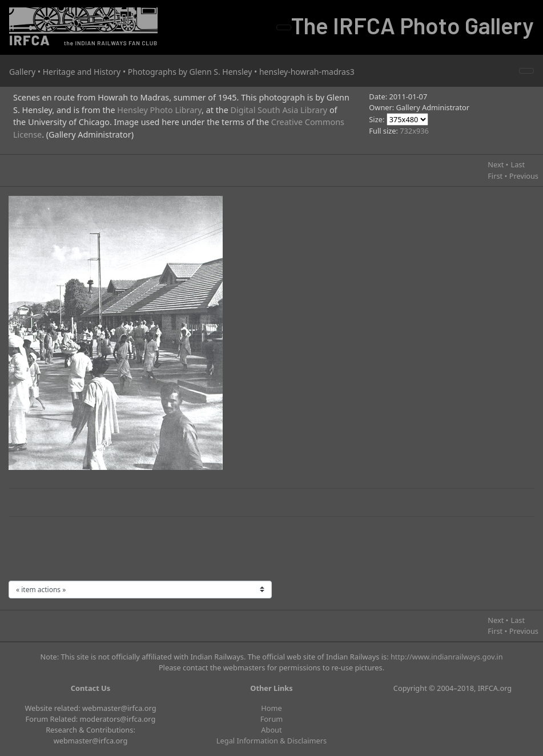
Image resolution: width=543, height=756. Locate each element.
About (271, 730)
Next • (498, 164)
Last (518, 164)
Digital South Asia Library (279, 110)
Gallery (22, 72)
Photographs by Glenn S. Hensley (190, 72)
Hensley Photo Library (159, 110)
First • (497, 176)
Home (271, 708)
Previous (524, 176)
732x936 (414, 131)
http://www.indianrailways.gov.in (447, 657)
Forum (272, 719)
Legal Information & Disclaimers (271, 741)
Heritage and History (82, 72)
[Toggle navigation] (284, 27)
